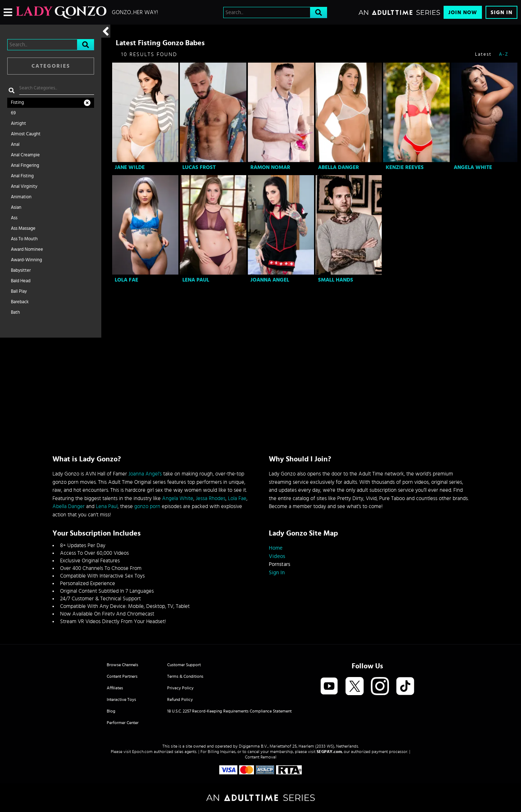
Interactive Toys (121, 699)
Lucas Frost (199, 167)
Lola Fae (126, 280)
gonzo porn (147, 506)
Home (276, 548)
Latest (483, 54)
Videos (277, 556)
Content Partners (122, 676)
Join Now (463, 12)
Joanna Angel (270, 280)
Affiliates (115, 688)
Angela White (473, 167)
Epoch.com (142, 752)
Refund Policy (180, 699)
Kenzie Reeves (405, 167)
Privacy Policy (180, 688)
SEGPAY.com (329, 752)
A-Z (504, 54)
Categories (51, 66)
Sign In (501, 12)
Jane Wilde (130, 167)
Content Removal (261, 757)
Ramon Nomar (270, 167)
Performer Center (123, 723)
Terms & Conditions (185, 676)
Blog (111, 711)
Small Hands (336, 280)
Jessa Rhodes (211, 498)
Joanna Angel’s (145, 474)
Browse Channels (122, 665)
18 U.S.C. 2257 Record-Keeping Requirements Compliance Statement (229, 711)
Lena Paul (196, 280)
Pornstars (279, 564)
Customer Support (184, 665)
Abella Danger (338, 167)
